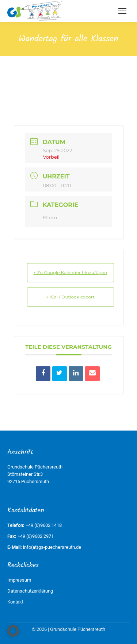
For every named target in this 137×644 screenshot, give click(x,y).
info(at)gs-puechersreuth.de (52, 547)
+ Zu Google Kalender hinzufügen (71, 272)
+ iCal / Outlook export (70, 297)
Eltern (50, 217)
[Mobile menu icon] (122, 11)
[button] (13, 631)
